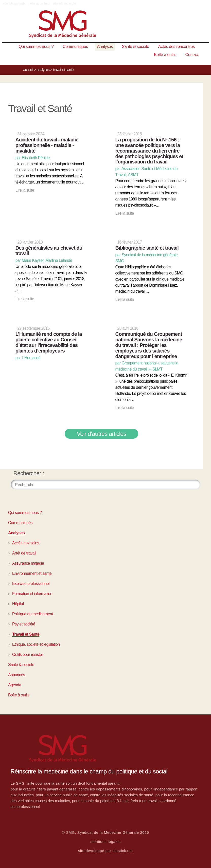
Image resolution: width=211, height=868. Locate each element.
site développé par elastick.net (105, 851)
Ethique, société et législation (36, 644)
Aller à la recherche (65, 4)
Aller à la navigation (15, 4)
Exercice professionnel (31, 584)
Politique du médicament (33, 614)
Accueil (28, 70)
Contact (192, 55)
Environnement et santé (32, 573)
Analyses (105, 47)
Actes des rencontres (177, 47)
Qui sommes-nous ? (36, 47)
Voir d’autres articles (102, 434)
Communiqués (75, 47)
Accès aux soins (26, 543)
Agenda (15, 685)
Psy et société (24, 624)
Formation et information (32, 594)
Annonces (16, 675)
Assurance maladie (28, 563)
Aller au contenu (40, 4)
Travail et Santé (26, 634)
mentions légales (105, 842)
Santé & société (136, 47)
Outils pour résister (28, 654)
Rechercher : (29, 473)
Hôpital (18, 604)
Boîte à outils (165, 55)
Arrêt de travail (24, 553)
